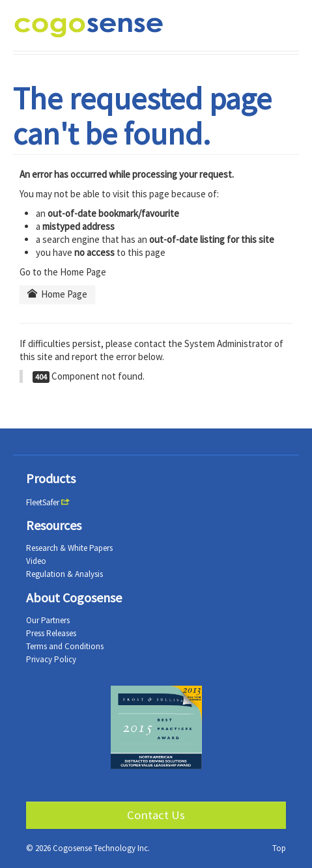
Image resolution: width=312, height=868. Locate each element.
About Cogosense (74, 597)
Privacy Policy (51, 659)
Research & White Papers (69, 548)
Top (279, 848)
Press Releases (51, 633)
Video (36, 561)
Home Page (57, 294)
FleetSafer (43, 502)
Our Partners (48, 620)
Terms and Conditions (65, 646)
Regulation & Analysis (64, 574)
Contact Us (156, 815)
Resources (54, 525)
